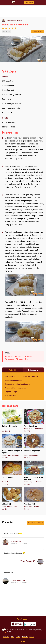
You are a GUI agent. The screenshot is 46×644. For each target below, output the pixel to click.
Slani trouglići (12, 473)
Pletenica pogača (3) (34, 446)
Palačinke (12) (34, 499)
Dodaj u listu (38, 32)
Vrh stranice (22, 619)
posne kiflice (24, 359)
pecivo (30, 356)
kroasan (11, 359)
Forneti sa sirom (34, 421)
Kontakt (10, 631)
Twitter (12, 636)
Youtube (18, 636)
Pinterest (32, 636)
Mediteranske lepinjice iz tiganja (12, 446)
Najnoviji (12, 370)
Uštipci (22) (12, 499)
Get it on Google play (30, 624)
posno (10, 356)
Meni (23, 642)
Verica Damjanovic (18, 580)
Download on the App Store (17, 624)
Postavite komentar (35, 523)
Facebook (6, 636)
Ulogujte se (29, 2)
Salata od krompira (12, 421)
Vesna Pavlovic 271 (28, 561)
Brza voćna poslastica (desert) (17, 384)
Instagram (25, 636)
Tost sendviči (10, 395)
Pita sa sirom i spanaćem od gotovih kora (21, 376)
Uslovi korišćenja (30, 630)
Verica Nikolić (17, 21)
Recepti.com (4, 631)
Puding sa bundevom (13, 380)
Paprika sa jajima (12, 392)
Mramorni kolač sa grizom (15, 388)
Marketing (39, 630)
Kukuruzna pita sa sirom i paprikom (34, 473)
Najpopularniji (34, 370)
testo (20, 356)
